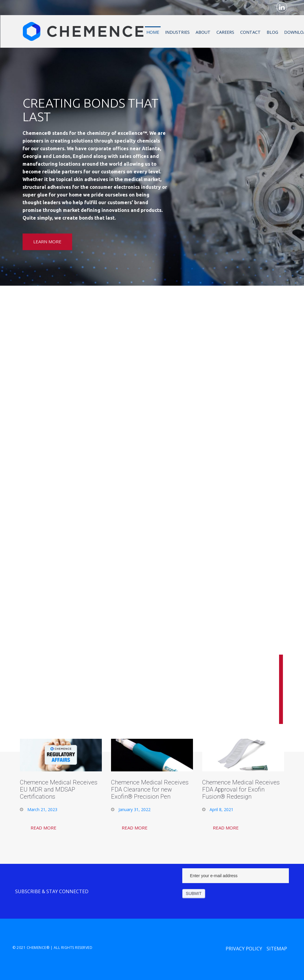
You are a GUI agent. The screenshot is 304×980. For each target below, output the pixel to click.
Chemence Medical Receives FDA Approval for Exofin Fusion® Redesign (241, 789)
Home (152, 32)
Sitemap (277, 949)
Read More (43, 828)
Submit (194, 893)
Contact (250, 32)
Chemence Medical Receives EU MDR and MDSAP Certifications (59, 789)
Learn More (47, 242)
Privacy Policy (244, 949)
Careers (225, 32)
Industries (177, 32)
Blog (272, 32)
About (203, 32)
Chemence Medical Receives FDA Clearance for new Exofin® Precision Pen (150, 789)
